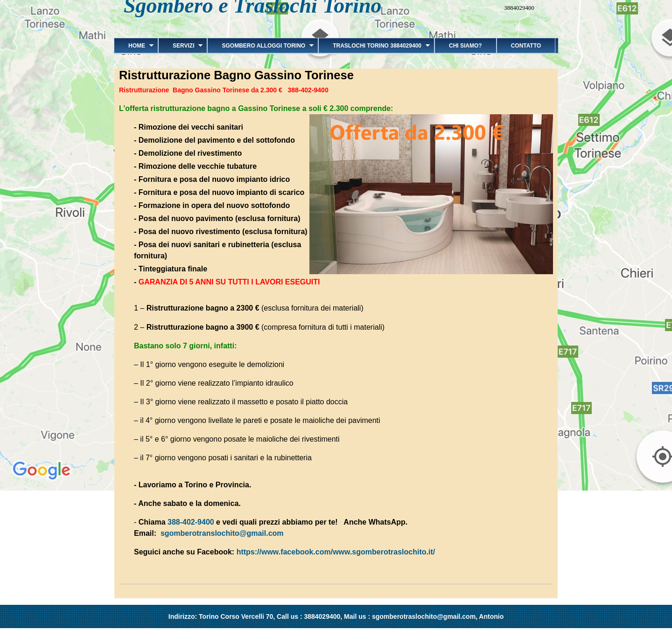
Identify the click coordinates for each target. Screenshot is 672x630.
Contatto (526, 46)
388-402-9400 (191, 522)
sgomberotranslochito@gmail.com (222, 533)
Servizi (180, 46)
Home (134, 46)
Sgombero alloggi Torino (260, 46)
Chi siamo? (465, 46)
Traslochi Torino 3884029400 (374, 46)
